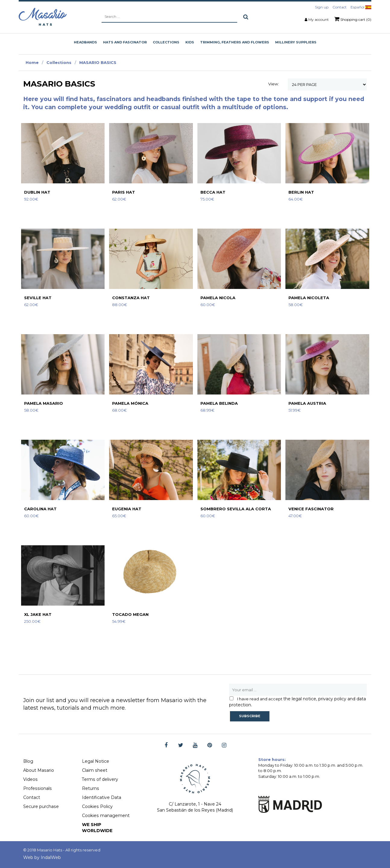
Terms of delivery (100, 779)
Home (32, 62)
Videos (30, 779)
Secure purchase (41, 806)
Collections (59, 62)
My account (319, 19)
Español (361, 7)
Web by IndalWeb (42, 857)
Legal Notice (96, 761)
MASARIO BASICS (98, 62)
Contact (340, 7)
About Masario (38, 770)
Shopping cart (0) (353, 19)
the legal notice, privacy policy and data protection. (297, 702)
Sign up (322, 7)
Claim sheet (94, 770)
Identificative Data (102, 797)
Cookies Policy (97, 806)
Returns (90, 788)
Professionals (37, 788)
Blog (28, 761)
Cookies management (106, 816)
